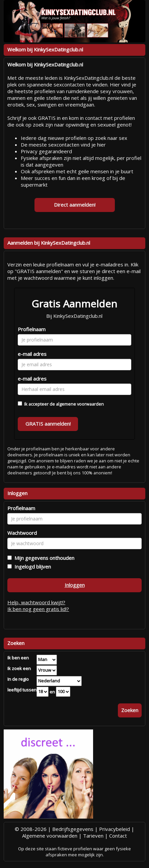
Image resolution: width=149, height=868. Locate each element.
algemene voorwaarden (80, 404)
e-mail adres (32, 354)
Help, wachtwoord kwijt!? (36, 602)
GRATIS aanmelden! (48, 424)
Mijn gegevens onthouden (43, 558)
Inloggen (75, 585)
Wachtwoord (22, 533)
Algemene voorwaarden (50, 836)
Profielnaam (32, 329)
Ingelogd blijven (31, 567)
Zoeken (130, 710)
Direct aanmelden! (75, 205)
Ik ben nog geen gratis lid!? (38, 609)
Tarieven (93, 836)
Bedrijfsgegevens (73, 829)
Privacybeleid (115, 829)
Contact (118, 836)
